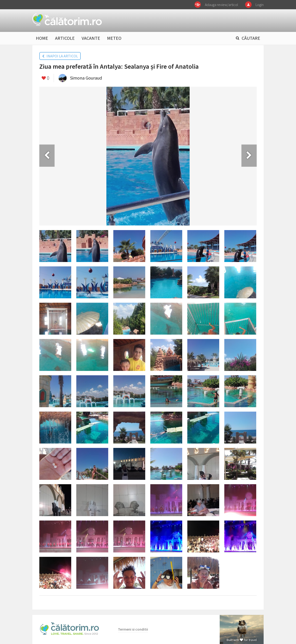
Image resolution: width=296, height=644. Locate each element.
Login (260, 5)
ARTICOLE (65, 38)
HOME (42, 38)
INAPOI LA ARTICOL (60, 56)
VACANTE (91, 38)
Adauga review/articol (222, 5)
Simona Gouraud (86, 78)
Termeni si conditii (133, 629)
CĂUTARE (251, 38)
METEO (114, 38)
